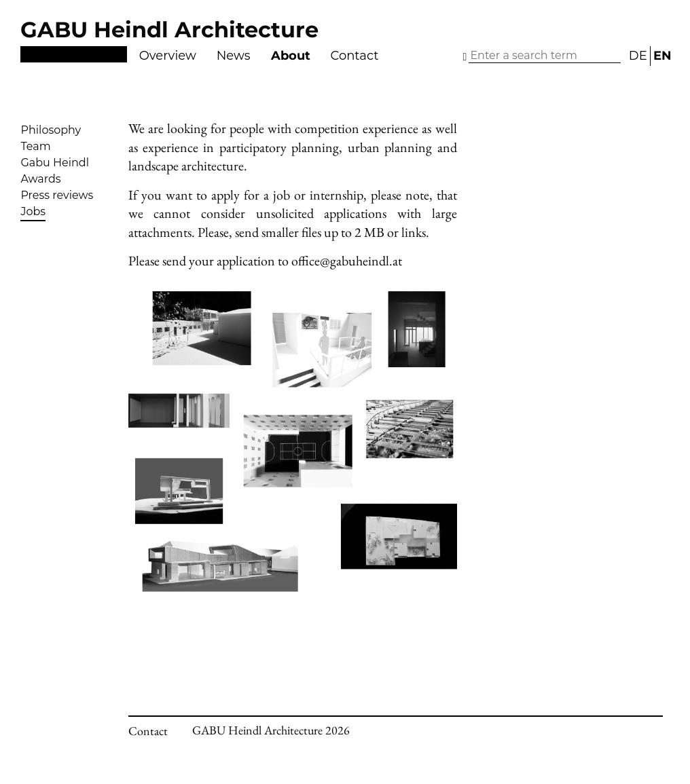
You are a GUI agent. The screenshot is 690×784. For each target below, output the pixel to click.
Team (35, 146)
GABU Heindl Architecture (169, 30)
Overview (168, 56)
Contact (355, 56)
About (291, 56)
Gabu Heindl (55, 163)
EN (662, 56)
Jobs (33, 211)
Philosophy (51, 130)
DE (638, 56)
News (234, 56)
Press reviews (57, 195)
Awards (40, 179)
